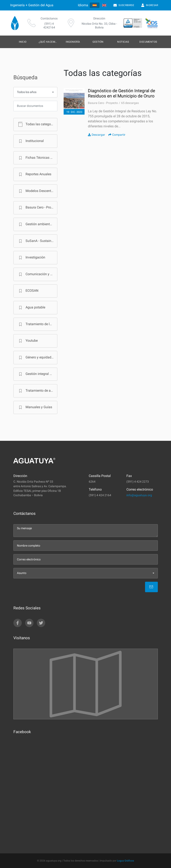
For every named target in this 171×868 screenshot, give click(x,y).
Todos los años (27, 92)
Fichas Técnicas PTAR (37, 158)
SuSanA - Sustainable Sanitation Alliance (37, 241)
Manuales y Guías (35, 407)
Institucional (30, 141)
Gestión (98, 42)
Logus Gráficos (125, 861)
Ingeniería (73, 42)
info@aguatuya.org (139, 495)
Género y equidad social (37, 358)
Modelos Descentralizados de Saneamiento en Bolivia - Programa (37, 191)
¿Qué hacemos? (49, 42)
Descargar (96, 135)
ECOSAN (28, 291)
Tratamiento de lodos (37, 324)
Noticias (123, 42)
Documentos (148, 42)
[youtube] (29, 623)
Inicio (23, 42)
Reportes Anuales (34, 174)
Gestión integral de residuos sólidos (37, 374)
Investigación (31, 258)
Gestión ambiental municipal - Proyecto (37, 224)
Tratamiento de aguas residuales (37, 391)
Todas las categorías (37, 124)
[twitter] (41, 623)
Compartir (117, 135)
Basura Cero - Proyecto (37, 208)
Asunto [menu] (22, 573)
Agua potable (31, 308)
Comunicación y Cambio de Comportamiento (37, 274)
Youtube (27, 341)
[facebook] (18, 623)
